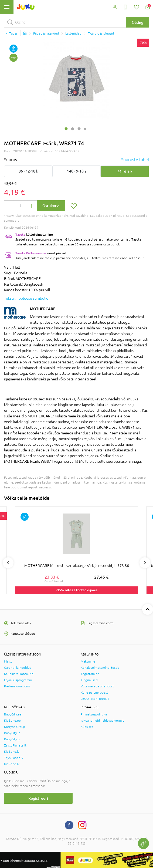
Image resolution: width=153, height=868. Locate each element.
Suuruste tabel (135, 160)
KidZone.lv (12, 764)
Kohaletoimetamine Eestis (100, 668)
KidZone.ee (12, 721)
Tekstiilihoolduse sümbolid (26, 298)
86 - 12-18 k (28, 171)
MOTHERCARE (43, 309)
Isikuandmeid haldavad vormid (103, 721)
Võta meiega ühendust (97, 686)
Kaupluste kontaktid (19, 674)
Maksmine (88, 661)
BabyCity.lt (12, 733)
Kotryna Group (15, 727)
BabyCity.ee (13, 714)
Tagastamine (90, 674)
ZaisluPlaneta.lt (15, 745)
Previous (8, 563)
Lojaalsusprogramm (18, 680)
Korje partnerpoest (94, 693)
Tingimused (89, 680)
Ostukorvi (51, 206)
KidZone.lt (12, 752)
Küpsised (87, 727)
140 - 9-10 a (77, 171)
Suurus (11, 160)
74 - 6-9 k (125, 171)
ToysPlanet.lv (14, 758)
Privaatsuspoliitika (94, 714)
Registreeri (38, 798)
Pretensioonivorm (17, 686)
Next (145, 563)
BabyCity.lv (12, 739)
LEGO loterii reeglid (95, 699)
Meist (8, 661)
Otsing (137, 22)
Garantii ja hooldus (18, 668)
